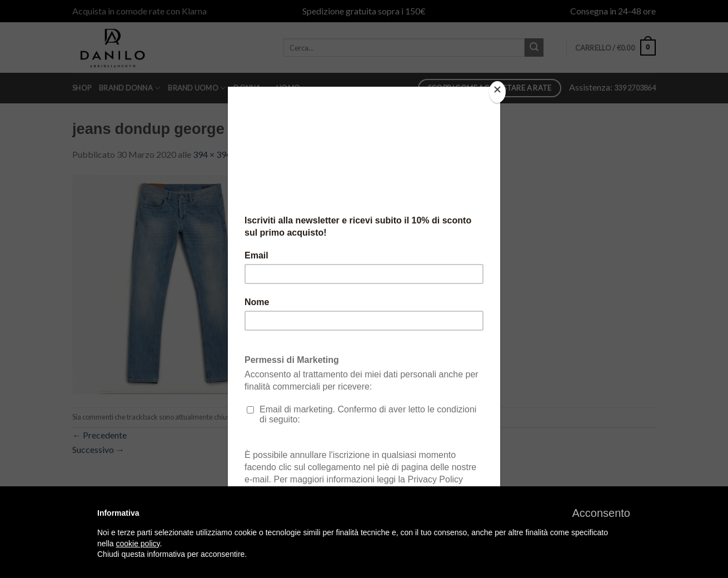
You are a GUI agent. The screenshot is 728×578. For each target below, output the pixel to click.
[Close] (497, 92)
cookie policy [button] (138, 544)
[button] (601, 513)
